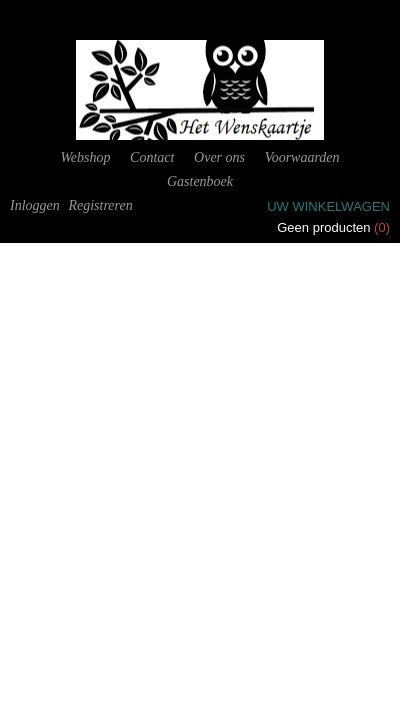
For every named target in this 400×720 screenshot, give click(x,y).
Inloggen (35, 205)
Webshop (85, 157)
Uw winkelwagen (328, 206)
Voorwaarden (302, 157)
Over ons (219, 157)
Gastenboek (200, 181)
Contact (152, 157)
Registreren (100, 205)
